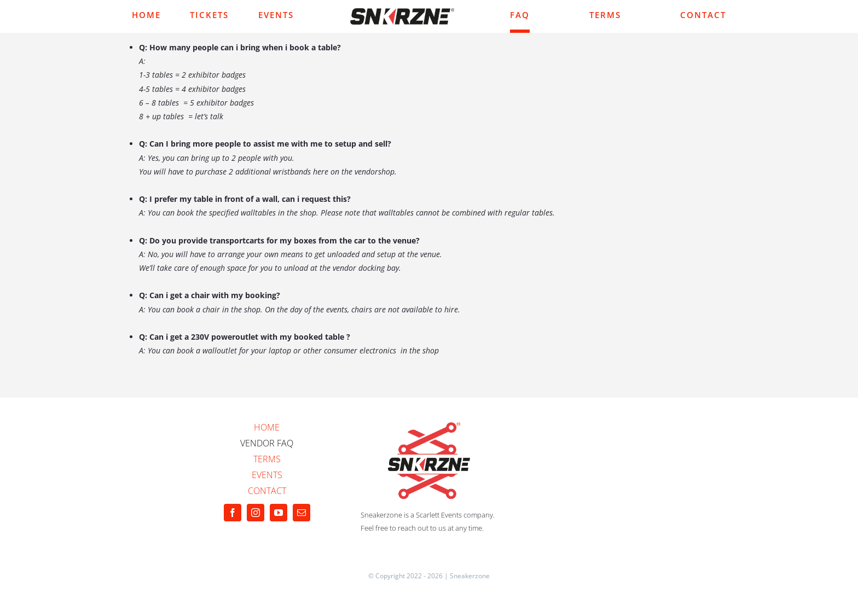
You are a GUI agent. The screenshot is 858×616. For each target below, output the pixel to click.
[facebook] (233, 513)
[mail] (302, 513)
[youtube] (279, 513)
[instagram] (256, 513)
